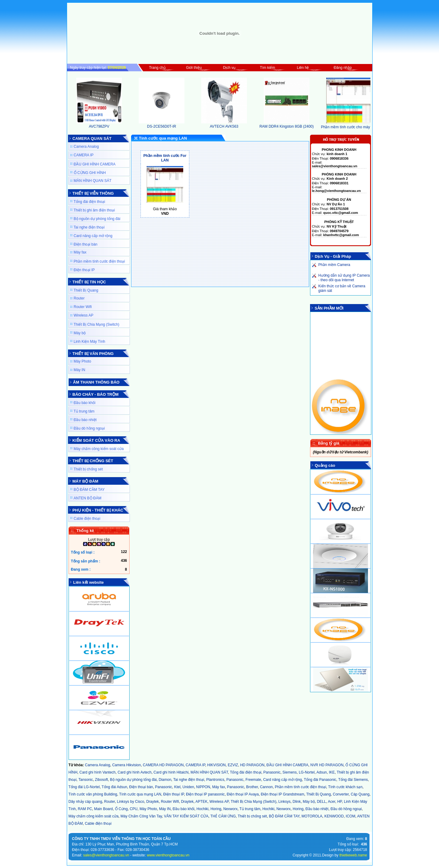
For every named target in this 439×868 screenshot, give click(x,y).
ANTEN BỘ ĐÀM (88, 498)
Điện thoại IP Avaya (243, 794)
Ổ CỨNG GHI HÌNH (90, 173)
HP (339, 802)
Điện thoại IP (84, 270)
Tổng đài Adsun (114, 787)
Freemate (253, 780)
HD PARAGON (252, 765)
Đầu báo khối (85, 403)
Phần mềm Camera (334, 265)
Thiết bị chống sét (88, 469)
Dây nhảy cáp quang (85, 802)
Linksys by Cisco (131, 802)
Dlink (297, 802)
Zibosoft (101, 780)
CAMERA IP (84, 155)
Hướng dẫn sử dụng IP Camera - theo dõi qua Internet (344, 278)
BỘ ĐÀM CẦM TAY (89, 490)
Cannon (266, 787)
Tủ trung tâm (84, 411)
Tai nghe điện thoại (89, 227)
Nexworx (230, 809)
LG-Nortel (307, 772)
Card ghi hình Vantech (98, 772)
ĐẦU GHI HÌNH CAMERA (95, 164)
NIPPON (203, 787)
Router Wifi (83, 307)
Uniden (188, 787)
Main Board (104, 809)
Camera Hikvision (127, 765)
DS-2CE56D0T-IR (162, 124)
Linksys (284, 802)
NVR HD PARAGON (327, 765)
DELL (321, 802)
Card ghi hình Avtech (135, 772)
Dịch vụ (229, 68)
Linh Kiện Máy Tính (90, 342)
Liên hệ (303, 68)
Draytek (153, 802)
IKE (332, 772)
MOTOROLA (312, 816)
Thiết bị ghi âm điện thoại (94, 210)
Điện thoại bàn (86, 244)
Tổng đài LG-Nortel (84, 787)
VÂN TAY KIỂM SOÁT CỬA (186, 816)
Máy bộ (80, 333)
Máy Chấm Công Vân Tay (141, 816)
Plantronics (215, 780)
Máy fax (80, 252)
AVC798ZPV (99, 124)
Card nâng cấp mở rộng (93, 236)
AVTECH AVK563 (224, 124)
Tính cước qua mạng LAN (140, 794)
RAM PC (85, 809)
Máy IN (80, 370)
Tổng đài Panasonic (320, 780)
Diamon (165, 780)
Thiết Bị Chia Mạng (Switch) (97, 324)
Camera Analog (86, 147)
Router (79, 298)
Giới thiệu (194, 68)
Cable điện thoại (87, 519)
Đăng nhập (343, 68)
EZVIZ (233, 765)
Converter (341, 794)
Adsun (322, 772)
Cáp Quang (360, 794)
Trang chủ (157, 68)
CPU (134, 809)
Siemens (290, 772)
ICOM (350, 816)
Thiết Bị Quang (86, 290)
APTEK (201, 802)
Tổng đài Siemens (353, 780)
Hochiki (202, 809)
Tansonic (86, 780)
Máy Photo (82, 361)
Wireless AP (84, 315)
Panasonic (272, 772)
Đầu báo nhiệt (85, 420)
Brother (252, 787)
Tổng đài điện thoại (89, 202)
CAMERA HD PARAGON (163, 765)
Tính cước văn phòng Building (93, 794)
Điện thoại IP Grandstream (282, 794)
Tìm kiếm (268, 68)
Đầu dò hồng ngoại (89, 428)
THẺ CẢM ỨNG (223, 816)
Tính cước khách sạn (345, 787)
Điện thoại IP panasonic (205, 794)
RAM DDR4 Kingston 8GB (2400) (287, 124)
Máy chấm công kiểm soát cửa (99, 449)
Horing (216, 809)
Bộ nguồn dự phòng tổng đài (97, 219)
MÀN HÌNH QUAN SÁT (93, 181)
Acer (331, 802)
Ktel (177, 787)
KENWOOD (334, 816)
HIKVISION (217, 765)
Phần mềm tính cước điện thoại (99, 261)
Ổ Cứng (121, 809)
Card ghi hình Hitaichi (171, 772)
